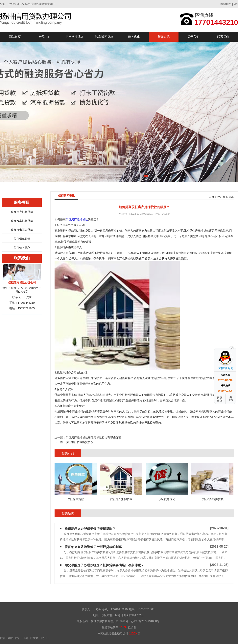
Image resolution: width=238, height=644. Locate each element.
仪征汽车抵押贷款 (22, 221)
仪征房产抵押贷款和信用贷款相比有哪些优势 (93, 437)
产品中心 (45, 37)
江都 (25, 638)
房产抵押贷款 (74, 37)
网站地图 (226, 4)
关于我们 (193, 37)
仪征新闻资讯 (226, 197)
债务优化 (134, 37)
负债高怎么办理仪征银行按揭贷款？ (90, 529)
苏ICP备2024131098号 (145, 621)
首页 (211, 197)
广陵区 (34, 638)
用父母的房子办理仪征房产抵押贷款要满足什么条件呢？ (104, 565)
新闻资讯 (164, 37)
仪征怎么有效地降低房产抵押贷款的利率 (93, 547)
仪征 (3, 638)
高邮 (10, 638)
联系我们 (223, 37)
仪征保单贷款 (22, 239)
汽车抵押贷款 (104, 37)
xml (236, 4)
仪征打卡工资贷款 (22, 230)
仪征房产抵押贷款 (22, 212)
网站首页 (15, 37)
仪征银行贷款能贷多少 (80, 442)
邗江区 (45, 638)
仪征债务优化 (22, 248)
